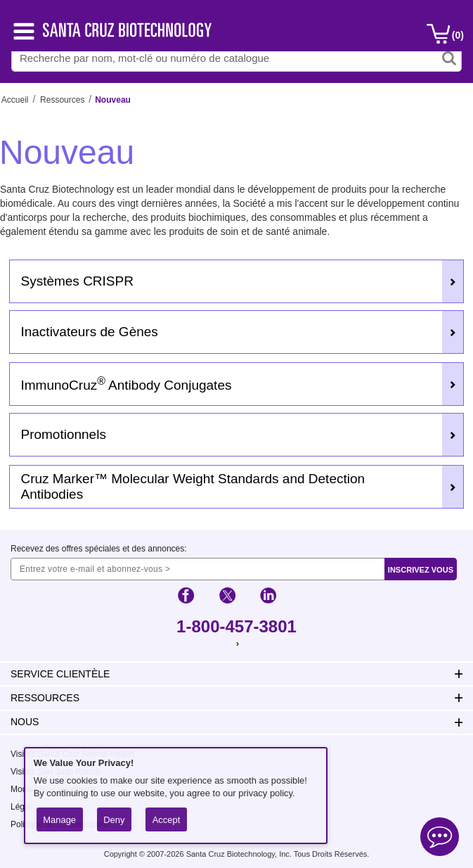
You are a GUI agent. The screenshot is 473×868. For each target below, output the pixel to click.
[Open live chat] (440, 839)
